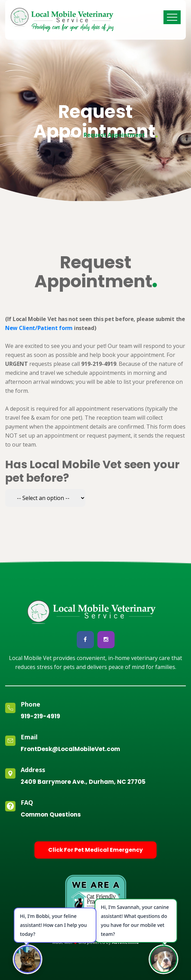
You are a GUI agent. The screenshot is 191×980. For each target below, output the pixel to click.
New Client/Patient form (39, 328)
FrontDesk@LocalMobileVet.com (70, 749)
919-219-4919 (40, 716)
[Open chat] (163, 959)
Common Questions (51, 814)
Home (65, 133)
